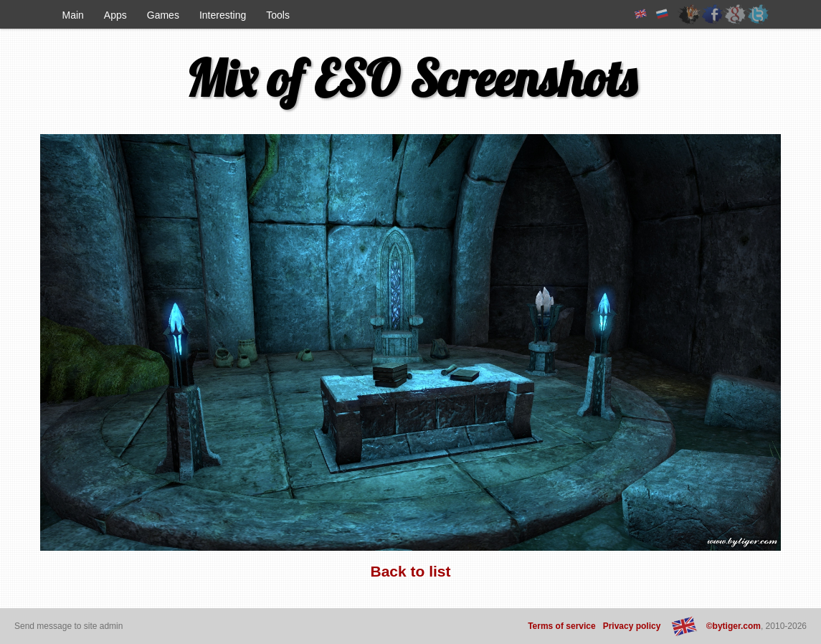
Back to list (410, 571)
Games (163, 15)
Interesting (223, 15)
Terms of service (562, 626)
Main (73, 15)
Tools (278, 15)
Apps (115, 15)
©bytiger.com (734, 626)
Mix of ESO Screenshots (411, 78)
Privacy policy (632, 626)
